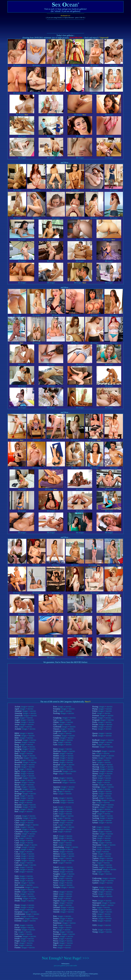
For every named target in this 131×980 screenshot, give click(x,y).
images (17, 64)
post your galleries (60, 966)
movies (31, 707)
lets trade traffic (72, 966)
